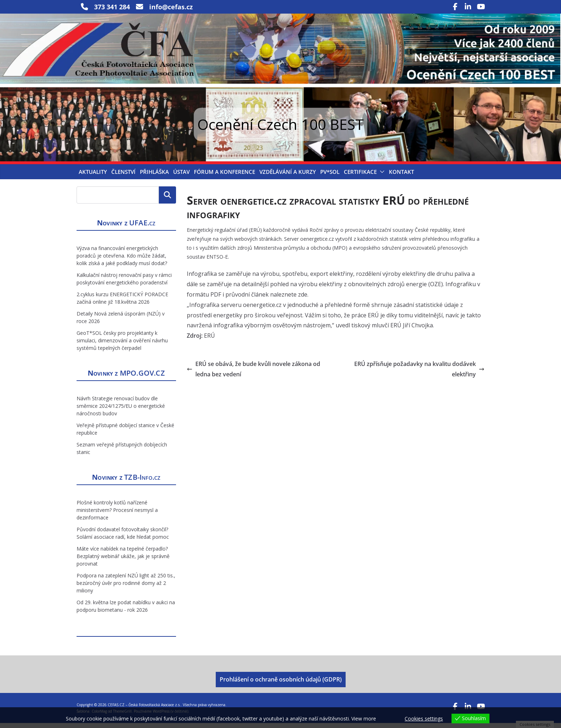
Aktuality (93, 176)
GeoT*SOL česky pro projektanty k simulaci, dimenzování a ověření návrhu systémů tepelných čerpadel (122, 345)
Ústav (181, 176)
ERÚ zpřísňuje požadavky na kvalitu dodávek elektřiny (419, 374)
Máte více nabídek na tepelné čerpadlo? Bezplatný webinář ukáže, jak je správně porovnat (123, 561)
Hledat (167, 200)
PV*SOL (330, 176)
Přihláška (154, 176)
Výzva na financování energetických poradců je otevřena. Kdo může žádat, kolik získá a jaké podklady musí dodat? (122, 261)
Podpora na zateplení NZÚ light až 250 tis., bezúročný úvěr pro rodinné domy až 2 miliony (126, 588)
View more (364, 719)
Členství (123, 176)
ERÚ (209, 341)
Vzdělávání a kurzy (288, 176)
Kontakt (401, 176)
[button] (381, 176)
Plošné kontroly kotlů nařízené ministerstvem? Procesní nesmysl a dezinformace (117, 515)
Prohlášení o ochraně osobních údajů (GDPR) (281, 684)
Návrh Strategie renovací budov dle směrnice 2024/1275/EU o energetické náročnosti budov (121, 411)
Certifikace (360, 176)
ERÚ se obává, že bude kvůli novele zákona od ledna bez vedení (253, 374)
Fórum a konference (225, 176)
